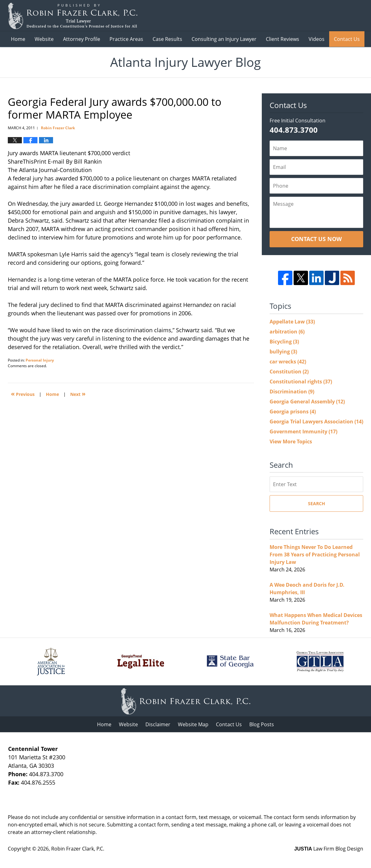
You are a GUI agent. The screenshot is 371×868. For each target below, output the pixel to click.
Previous (23, 394)
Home (18, 39)
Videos (317, 39)
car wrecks (288, 362)
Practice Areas (126, 39)
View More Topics (291, 441)
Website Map (193, 724)
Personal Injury (40, 360)
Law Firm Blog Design (329, 849)
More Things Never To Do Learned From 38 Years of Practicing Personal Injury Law (315, 555)
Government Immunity (303, 432)
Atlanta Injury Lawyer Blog (73, 16)
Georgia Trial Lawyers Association (316, 422)
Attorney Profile (82, 39)
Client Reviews (283, 39)
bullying (283, 352)
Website (44, 39)
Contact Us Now (316, 239)
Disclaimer (158, 724)
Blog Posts (262, 724)
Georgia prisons (293, 412)
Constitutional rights (301, 382)
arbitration (287, 332)
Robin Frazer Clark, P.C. (78, 849)
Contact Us (347, 39)
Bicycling (284, 342)
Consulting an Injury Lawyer (224, 39)
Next (78, 394)
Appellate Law (292, 322)
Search (317, 503)
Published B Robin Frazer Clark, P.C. (326, 16)
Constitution (289, 372)
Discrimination (292, 392)
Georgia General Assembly (307, 402)
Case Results (167, 39)
